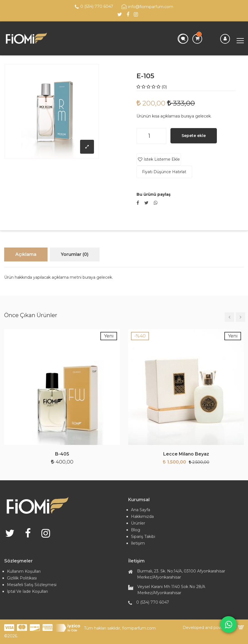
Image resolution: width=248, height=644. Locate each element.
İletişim (138, 543)
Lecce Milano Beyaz (186, 454)
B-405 (62, 454)
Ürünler (138, 523)
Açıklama (26, 254)
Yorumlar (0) (75, 254)
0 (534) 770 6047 (94, 7)
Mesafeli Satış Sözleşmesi (32, 585)
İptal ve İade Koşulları (27, 591)
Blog (136, 530)
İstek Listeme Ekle (162, 159)
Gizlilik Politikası (22, 578)
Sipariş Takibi (143, 537)
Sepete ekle (194, 136)
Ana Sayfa (141, 510)
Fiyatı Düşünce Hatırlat (164, 172)
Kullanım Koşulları (24, 571)
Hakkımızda (142, 516)
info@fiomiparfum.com (147, 7)
